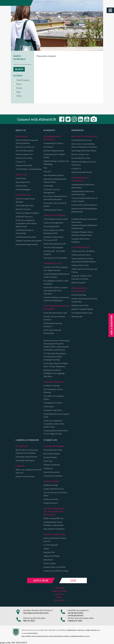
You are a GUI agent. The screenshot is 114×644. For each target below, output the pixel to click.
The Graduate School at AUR (56, 219)
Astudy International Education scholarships (84, 300)
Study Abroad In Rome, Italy (55, 313)
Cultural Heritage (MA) (53, 223)
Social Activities (50, 457)
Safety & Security (51, 499)
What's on (21, 175)
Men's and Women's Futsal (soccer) (55, 540)
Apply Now (41, 580)
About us (21, 130)
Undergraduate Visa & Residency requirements (54, 524)
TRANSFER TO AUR (52, 263)
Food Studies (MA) (51, 226)
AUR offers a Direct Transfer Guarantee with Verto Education (56, 290)
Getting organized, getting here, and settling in (54, 511)
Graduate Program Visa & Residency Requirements (82, 233)
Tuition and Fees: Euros (81, 255)
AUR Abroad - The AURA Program (54, 253)
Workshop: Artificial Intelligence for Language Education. (54, 373)
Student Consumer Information (29, 241)
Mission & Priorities (24, 158)
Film (45, 168)
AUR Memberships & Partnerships (25, 232)
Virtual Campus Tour (24, 154)
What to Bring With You (53, 518)
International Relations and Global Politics (55, 180)
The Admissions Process (82, 140)
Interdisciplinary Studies (54, 175)
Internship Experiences (25, 460)
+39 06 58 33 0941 (75, 613)
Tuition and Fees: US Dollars (83, 251)
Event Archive (21, 186)
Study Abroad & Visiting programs (56, 307)
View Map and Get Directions (36, 613)
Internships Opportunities (26, 457)
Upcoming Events (23, 182)
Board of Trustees (23, 209)
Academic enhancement (53, 237)
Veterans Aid (77, 316)
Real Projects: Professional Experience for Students (27, 451)
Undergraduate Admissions (80, 179)
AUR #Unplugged (23, 189)
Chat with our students (53, 476)
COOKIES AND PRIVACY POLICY (80, 636)
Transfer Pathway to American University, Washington (56, 299)
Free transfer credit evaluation (84, 205)
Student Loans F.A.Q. (80, 305)
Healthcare (48, 468)
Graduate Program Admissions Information (84, 221)
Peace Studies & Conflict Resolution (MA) (54, 232)
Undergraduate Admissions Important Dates (83, 193)
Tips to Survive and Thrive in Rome (55, 494)
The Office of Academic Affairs (54, 397)
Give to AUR (59, 600)
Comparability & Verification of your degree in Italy (56, 432)
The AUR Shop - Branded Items (29, 169)
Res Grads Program (52, 454)
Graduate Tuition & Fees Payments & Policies (82, 277)
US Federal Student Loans (82, 313)
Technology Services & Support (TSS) (57, 415)
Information (23, 195)
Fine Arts (47, 171)
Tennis (46, 548)
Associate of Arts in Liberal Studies (55, 204)
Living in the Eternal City (54, 489)
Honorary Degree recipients (27, 213)
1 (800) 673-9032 (75, 621)
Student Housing (50, 485)
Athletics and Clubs (54, 534)
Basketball (48, 560)
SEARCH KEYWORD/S (19, 57)
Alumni (59, 597)
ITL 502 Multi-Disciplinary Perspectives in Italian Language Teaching (55, 356)
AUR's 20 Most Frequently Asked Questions (27, 142)
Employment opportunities (27, 244)
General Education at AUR (54, 244)
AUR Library (49, 406)
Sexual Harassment (52, 472)
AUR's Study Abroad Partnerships (52, 331)
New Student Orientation (54, 529)
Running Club (49, 552)
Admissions (77, 130)
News (19, 84)
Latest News (21, 178)
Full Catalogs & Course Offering (53, 391)
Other (19, 96)
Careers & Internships (27, 440)
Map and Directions (24, 165)
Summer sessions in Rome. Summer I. (54, 318)
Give (73, 580)
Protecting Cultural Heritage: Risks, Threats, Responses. (56, 365)
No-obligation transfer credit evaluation (56, 282)
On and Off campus (54, 446)
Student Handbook (52, 465)
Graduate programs (55, 215)
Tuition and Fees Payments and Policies (84, 270)
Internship (22, 446)
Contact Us (20, 162)
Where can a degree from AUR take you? (28, 471)
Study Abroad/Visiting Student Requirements (84, 210)
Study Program (23, 80)
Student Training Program (82, 309)
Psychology (48, 186)
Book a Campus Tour (80, 154)
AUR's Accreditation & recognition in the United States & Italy (26, 223)
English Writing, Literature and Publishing (56, 163)
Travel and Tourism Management (52, 191)
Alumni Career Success (25, 476)
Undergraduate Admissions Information (83, 186)
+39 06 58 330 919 (75, 616)
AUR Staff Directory (24, 216)
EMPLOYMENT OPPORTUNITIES (32, 636)
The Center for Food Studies (55, 258)
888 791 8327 (29, 621)
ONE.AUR (60, 588)
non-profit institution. (31, 633)
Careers (20, 466)
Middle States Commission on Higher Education (82, 630)
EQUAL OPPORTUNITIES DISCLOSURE (56, 636)
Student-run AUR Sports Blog (56, 571)
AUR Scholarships (79, 295)
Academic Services (53, 382)
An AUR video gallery (25, 151)
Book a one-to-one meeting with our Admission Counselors (84, 145)
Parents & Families (60, 591)
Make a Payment (78, 282)
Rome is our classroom (25, 147)
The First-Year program (53, 247)
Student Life (50, 440)
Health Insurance (51, 503)
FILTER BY (18, 76)
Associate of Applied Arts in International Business (55, 198)
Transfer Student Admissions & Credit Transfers (56, 275)
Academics (49, 130)
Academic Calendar (52, 385)
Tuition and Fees (80, 247)
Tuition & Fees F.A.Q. (80, 265)
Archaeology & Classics (53, 143)
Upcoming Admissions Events (84, 151)
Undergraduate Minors (53, 210)
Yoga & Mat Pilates (52, 556)
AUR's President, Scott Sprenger (25, 200)
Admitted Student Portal (82, 172)
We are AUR (21, 136)
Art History (48, 147)
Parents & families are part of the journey (84, 163)
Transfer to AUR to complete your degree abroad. (56, 269)
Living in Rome (51, 481)
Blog (18, 92)
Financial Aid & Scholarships (79, 290)
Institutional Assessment (26, 237)
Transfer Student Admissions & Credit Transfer (84, 200)
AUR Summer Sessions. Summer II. (53, 325)
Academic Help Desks (53, 410)
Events (19, 88)
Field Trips (48, 461)
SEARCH (19, 69)
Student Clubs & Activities (54, 567)
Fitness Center (50, 563)
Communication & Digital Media (54, 156)
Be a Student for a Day (81, 158)
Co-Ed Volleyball (51, 545)
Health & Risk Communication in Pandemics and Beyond (56, 348)
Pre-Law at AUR (50, 240)
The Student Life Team (53, 450)
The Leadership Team (25, 205)
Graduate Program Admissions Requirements (84, 227)
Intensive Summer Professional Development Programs (56, 342)
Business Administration (54, 151)
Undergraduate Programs (52, 138)
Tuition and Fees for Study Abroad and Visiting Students (84, 260)
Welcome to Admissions (84, 136)
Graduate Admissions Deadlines (80, 240)
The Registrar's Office (53, 403)
